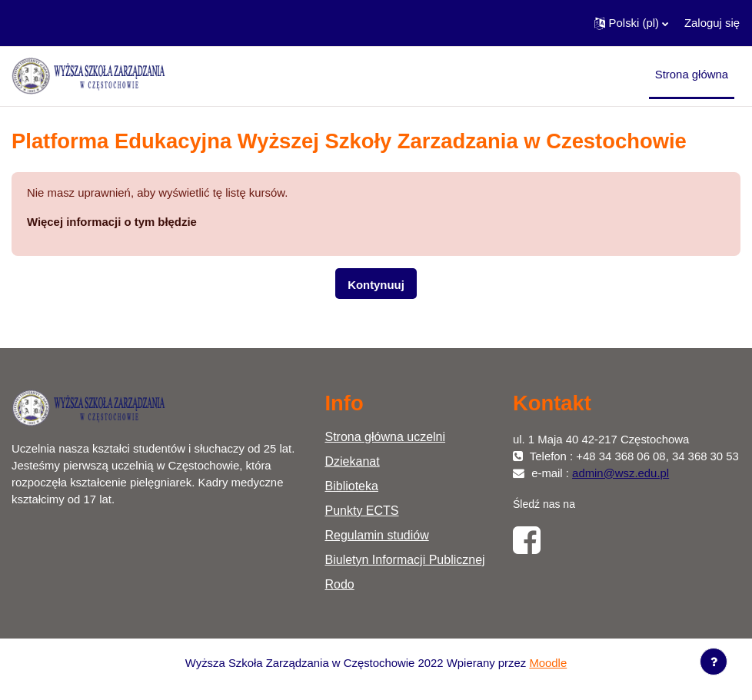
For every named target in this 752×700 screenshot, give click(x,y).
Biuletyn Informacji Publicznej (405, 560)
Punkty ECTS (362, 511)
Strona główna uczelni (386, 437)
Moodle (548, 663)
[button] (631, 23)
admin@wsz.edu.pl (621, 473)
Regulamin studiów (377, 535)
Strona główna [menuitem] (692, 75)
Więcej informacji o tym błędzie (112, 222)
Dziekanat (353, 461)
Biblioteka (352, 486)
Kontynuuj (376, 285)
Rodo (340, 584)
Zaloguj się (712, 23)
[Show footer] (714, 662)
